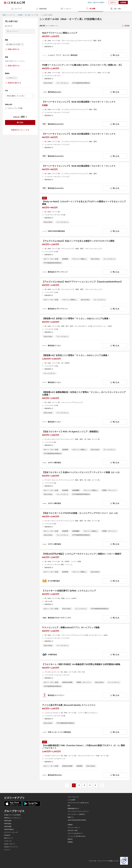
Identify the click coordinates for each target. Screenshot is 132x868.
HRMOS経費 (8, 827)
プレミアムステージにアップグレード (78, 811)
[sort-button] (126, 26)
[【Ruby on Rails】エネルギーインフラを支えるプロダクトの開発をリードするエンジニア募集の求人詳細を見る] (85, 215)
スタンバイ (7, 850)
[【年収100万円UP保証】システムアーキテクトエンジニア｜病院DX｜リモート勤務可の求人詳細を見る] (85, 568)
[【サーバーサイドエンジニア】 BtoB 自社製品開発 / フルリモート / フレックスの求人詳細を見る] (85, 114)
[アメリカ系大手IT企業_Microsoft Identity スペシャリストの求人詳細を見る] (85, 719)
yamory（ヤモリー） (10, 844)
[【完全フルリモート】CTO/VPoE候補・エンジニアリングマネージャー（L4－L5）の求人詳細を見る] (85, 529)
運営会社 (70, 839)
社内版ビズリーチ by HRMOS (12, 815)
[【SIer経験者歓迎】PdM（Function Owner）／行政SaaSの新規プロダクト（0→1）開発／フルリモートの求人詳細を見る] (85, 759)
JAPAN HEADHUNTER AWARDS (77, 820)
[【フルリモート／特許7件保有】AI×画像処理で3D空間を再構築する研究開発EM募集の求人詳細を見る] (85, 680)
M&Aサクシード (9, 838)
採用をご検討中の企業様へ (96, 2)
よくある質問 (71, 800)
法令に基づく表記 (73, 830)
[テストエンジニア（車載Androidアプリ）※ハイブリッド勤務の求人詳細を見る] (85, 642)
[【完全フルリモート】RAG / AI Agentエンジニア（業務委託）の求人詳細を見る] (85, 448)
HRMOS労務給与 (9, 829)
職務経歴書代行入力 (73, 809)
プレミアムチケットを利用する (76, 814)
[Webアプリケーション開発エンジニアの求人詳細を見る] (85, 45)
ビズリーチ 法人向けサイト (75, 833)
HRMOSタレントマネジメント (13, 818)
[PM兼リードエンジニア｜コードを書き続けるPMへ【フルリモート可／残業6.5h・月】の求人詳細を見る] (85, 79)
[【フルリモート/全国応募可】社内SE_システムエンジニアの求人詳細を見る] (85, 605)
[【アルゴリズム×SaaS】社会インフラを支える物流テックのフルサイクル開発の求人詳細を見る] (85, 257)
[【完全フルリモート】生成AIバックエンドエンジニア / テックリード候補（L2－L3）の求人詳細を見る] (85, 488)
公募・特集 (115, 9)
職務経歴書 (41, 9)
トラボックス (8, 841)
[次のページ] (102, 785)
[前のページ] (67, 785)
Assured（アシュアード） (11, 847)
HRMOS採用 (8, 821)
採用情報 (70, 842)
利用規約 (70, 825)
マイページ (16, 9)
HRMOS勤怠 (8, 824)
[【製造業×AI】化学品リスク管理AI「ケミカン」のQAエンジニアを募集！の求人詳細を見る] (85, 333)
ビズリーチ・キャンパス (11, 832)
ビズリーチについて (73, 797)
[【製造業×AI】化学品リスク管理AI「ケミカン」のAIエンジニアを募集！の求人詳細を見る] (85, 370)
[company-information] (72, 55)
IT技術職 (20, 15)
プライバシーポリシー (74, 828)
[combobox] (20, 96)
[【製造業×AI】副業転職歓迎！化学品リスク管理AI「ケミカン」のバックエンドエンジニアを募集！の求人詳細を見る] (85, 408)
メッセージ (66, 9)
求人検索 (91, 9)
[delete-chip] (22, 44)
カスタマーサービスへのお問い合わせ (78, 803)
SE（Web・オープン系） (32, 15)
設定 (69, 806)
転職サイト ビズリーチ (9, 15)
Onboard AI (7, 835)
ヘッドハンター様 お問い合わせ (76, 836)
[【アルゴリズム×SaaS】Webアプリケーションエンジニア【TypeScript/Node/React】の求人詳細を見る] (85, 296)
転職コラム (71, 817)
